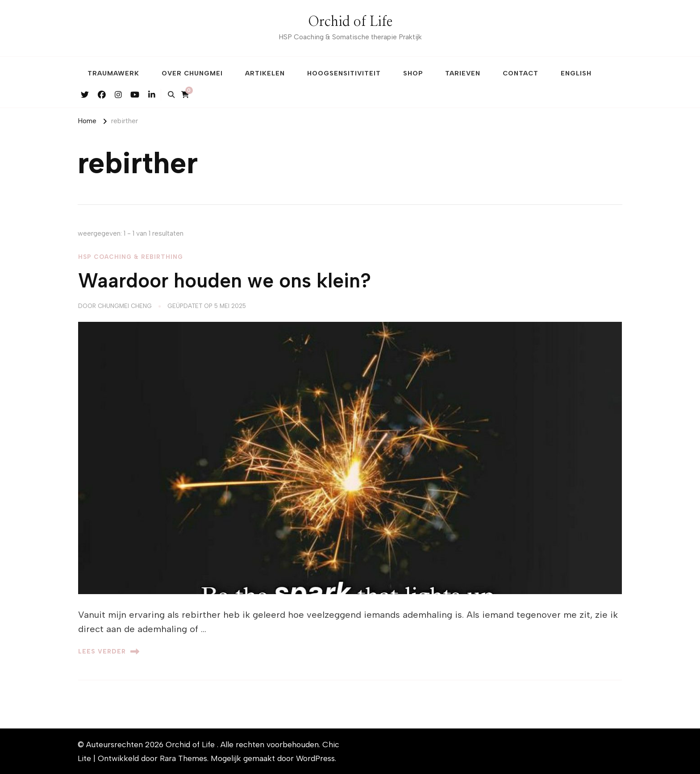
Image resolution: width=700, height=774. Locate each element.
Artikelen (265, 73)
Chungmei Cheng (125, 306)
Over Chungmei (192, 73)
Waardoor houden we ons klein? (225, 281)
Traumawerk (113, 73)
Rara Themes (183, 758)
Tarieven (463, 73)
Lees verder (109, 651)
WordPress (315, 758)
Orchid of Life (350, 22)
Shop (413, 73)
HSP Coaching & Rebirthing (131, 257)
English (576, 73)
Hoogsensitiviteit (344, 73)
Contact (521, 73)
